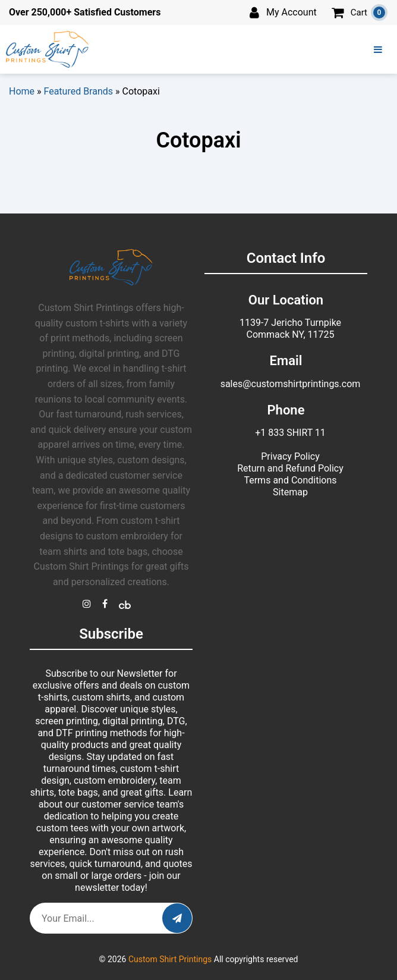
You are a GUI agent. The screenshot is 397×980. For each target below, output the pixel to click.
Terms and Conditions (290, 480)
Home (22, 91)
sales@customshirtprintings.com (291, 384)
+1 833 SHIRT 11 (290, 433)
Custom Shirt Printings (170, 959)
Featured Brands (79, 91)
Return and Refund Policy (290, 468)
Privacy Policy (290, 456)
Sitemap (290, 492)
